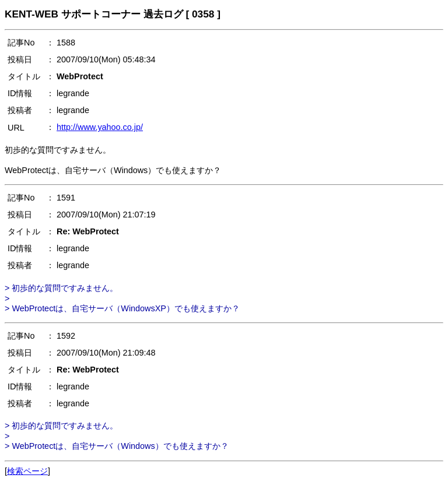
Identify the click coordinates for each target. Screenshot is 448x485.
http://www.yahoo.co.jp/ (100, 127)
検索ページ (27, 471)
